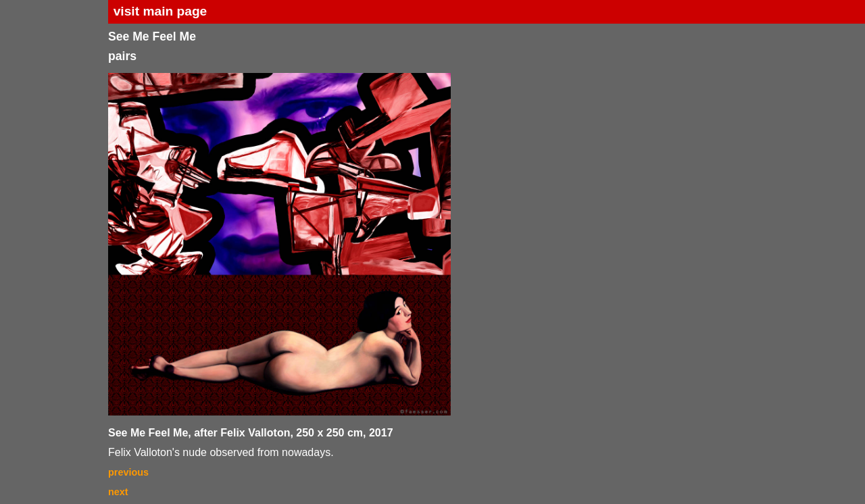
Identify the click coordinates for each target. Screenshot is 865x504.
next (118, 492)
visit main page (160, 11)
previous (128, 472)
